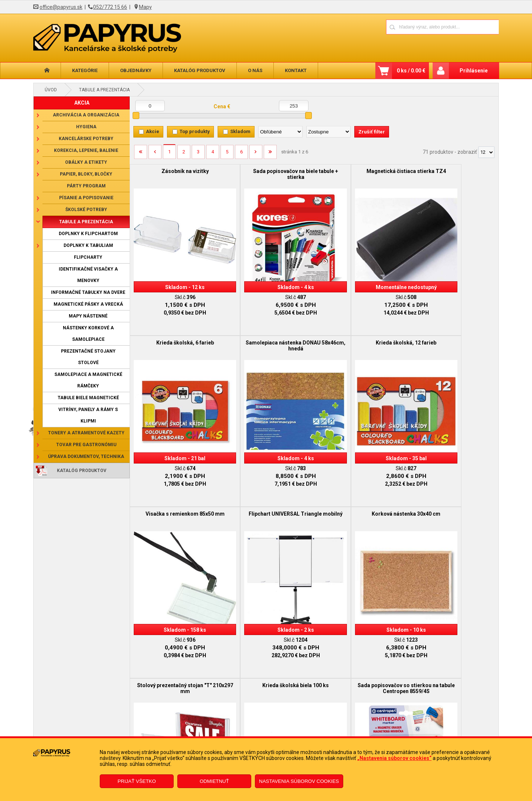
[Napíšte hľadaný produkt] (417, 27)
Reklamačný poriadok (114, 736)
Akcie (153, 131)
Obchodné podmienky (114, 724)
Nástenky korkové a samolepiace (88, 334)
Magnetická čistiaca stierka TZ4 (360, 171)
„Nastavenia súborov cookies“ (394, 758)
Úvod (51, 90)
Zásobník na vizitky (176, 171)
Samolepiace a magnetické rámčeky (88, 380)
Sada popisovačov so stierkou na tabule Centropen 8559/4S (452, 494)
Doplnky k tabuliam (88, 245)
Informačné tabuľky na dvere (88, 292)
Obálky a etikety (86, 162)
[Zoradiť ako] (328, 132)
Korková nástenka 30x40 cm (176, 491)
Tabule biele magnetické (88, 398)
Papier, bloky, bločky (86, 174)
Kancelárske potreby (86, 139)
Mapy (145, 7)
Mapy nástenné (88, 316)
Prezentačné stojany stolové (88, 357)
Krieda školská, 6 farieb (452, 171)
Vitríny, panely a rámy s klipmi (88, 415)
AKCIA (82, 103)
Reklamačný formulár (226, 724)
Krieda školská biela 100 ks (360, 491)
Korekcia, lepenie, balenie (86, 150)
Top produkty (195, 131)
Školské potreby (86, 210)
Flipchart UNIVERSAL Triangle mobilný (452, 334)
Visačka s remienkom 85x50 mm (360, 331)
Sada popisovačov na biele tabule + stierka (268, 174)
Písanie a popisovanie (86, 198)
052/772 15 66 (110, 7)
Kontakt (296, 70)
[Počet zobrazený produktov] (486, 152)
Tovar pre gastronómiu (86, 445)
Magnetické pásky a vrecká (88, 304)
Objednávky (136, 70)
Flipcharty (88, 257)
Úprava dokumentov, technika (86, 456)
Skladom (240, 131)
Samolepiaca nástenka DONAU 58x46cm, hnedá (176, 334)
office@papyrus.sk (61, 7)
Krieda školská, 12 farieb (268, 331)
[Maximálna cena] (294, 106)
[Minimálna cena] (150, 106)
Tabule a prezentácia (104, 90)
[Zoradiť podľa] (280, 132)
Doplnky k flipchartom (88, 234)
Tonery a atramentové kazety (86, 433)
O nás (255, 70)
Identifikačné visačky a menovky (88, 275)
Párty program (86, 186)
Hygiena (86, 127)
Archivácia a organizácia (86, 115)
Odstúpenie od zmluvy (227, 736)
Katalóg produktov (200, 70)
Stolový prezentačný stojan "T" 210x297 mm (268, 494)
